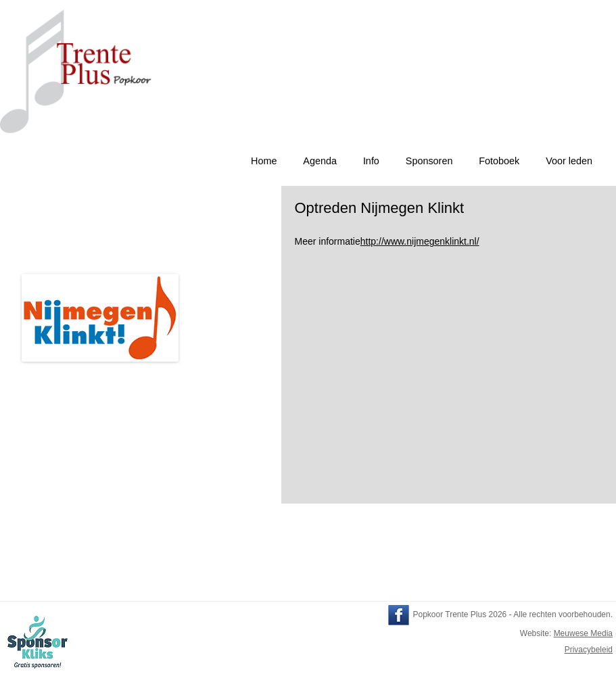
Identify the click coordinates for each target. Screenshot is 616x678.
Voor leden (569, 161)
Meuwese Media (583, 633)
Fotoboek (499, 161)
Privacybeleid (589, 650)
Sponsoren (429, 161)
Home (264, 161)
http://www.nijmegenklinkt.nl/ (420, 241)
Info (371, 161)
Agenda (320, 161)
